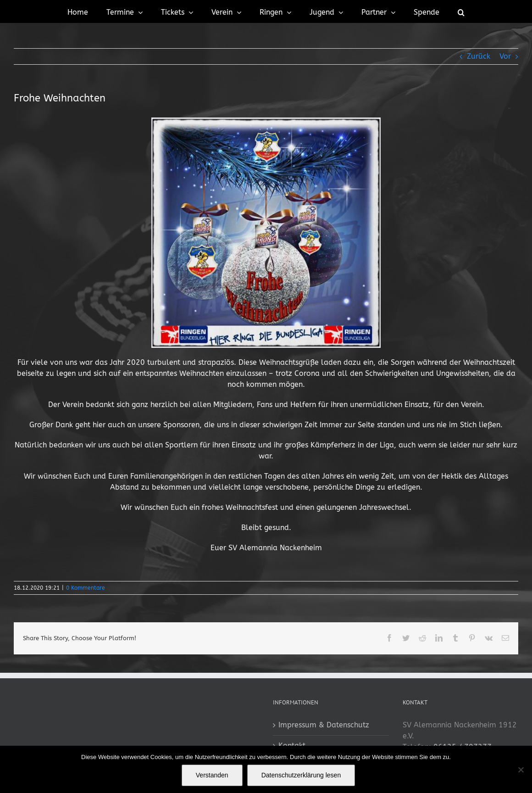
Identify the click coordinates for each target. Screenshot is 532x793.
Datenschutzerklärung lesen (301, 775)
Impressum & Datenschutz (324, 725)
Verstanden (212, 775)
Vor (505, 56)
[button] (461, 11)
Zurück (479, 56)
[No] (521, 770)
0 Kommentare (86, 588)
